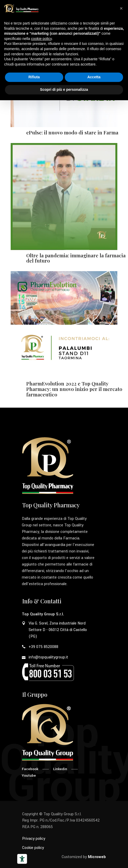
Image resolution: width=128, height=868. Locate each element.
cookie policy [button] (41, 39)
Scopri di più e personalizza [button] (64, 90)
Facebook (30, 769)
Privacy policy (34, 839)
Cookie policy (33, 848)
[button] (121, 8)
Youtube (29, 775)
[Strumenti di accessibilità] (22, 859)
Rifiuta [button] (34, 77)
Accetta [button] (94, 77)
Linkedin (60, 769)
